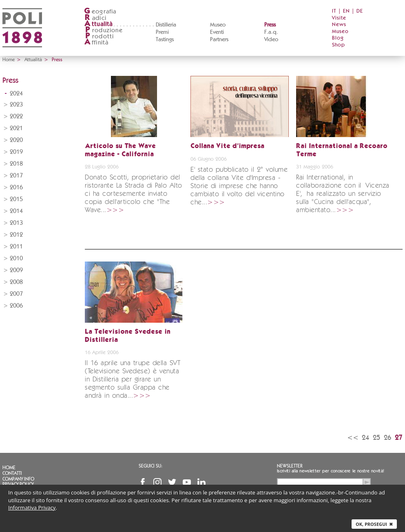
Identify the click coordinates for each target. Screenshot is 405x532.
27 (398, 438)
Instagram (157, 482)
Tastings (165, 40)
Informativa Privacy (32, 508)
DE (360, 11)
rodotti (99, 37)
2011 (16, 247)
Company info (18, 479)
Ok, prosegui (374, 524)
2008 (16, 282)
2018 (16, 164)
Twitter (172, 482)
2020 (16, 140)
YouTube (187, 482)
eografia (100, 12)
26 (387, 438)
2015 (16, 199)
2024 (16, 94)
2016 (16, 187)
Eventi (217, 32)
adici (95, 18)
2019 (16, 152)
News (339, 25)
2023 (16, 105)
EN (346, 11)
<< (353, 438)
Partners (219, 40)
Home (9, 60)
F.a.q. (271, 32)
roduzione (103, 30)
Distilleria (166, 25)
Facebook (143, 482)
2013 (16, 223)
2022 (16, 116)
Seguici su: (150, 466)
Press (270, 25)
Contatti (12, 473)
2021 (16, 128)
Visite (339, 18)
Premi (162, 32)
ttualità (98, 24)
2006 (16, 306)
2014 (16, 211)
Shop (339, 45)
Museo (218, 25)
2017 (16, 176)
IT (334, 11)
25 (376, 438)
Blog (338, 38)
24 (365, 438)
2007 (16, 294)
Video (271, 40)
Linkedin (201, 482)
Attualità (33, 60)
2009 (16, 270)
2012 (16, 235)
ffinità (96, 43)
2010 (16, 258)
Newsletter (290, 466)
